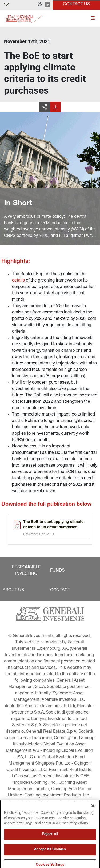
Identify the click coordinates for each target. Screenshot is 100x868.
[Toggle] (93, 18)
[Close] (93, 830)
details (18, 281)
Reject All (50, 859)
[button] (40, 5)
